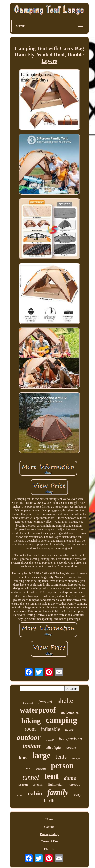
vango (76, 758)
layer (70, 730)
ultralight (53, 747)
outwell (50, 740)
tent (51, 776)
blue (23, 757)
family (58, 792)
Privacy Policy (49, 834)
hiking (31, 721)
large (41, 755)
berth (49, 801)
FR (52, 849)
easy (77, 794)
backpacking (70, 739)
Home (49, 819)
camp (28, 768)
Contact (49, 827)
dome (70, 778)
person (62, 766)
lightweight (56, 784)
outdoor (29, 737)
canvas (75, 784)
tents (61, 757)
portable (41, 769)
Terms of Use (49, 841)
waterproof (38, 710)
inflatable (50, 729)
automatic (70, 712)
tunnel (31, 777)
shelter (66, 701)
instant (32, 746)
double (71, 748)
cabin (35, 793)
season (23, 784)
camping (61, 720)
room (30, 729)
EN (46, 849)
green (20, 796)
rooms (28, 702)
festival (45, 702)
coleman (38, 785)
